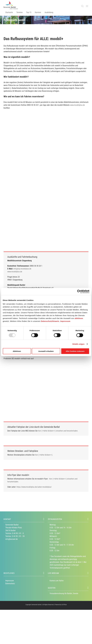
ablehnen (79, 318)
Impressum (65, 321)
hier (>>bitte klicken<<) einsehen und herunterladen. (58, 431)
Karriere (38, 12)
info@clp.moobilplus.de (22, 269)
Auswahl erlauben (46, 351)
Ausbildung (49, 12)
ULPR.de (64, 605)
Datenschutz (10, 584)
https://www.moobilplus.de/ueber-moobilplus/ (34, 487)
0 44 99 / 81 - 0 (18, 533)
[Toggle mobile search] (82, 6)
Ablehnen (17, 351)
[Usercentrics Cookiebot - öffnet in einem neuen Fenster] (79, 291)
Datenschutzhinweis (50, 321)
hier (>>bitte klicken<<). (44, 455)
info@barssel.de (12, 539)
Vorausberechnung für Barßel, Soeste (64, 593)
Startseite (9, 12)
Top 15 (29, 12)
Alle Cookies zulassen (75, 351)
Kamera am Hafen (57, 581)
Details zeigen (78, 344)
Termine (20, 12)
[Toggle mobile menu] (87, 6)
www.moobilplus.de (77, 105)
